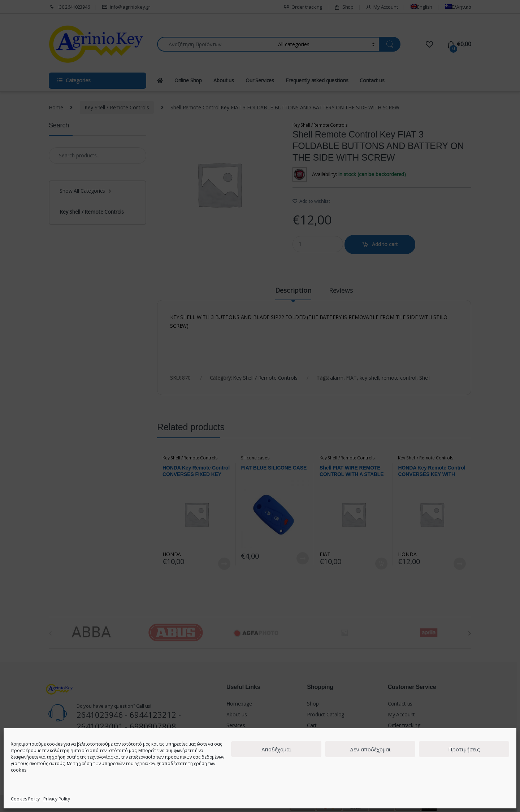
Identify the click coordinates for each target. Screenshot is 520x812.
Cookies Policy (25, 799)
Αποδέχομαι (276, 749)
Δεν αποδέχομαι (370, 749)
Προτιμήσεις (464, 749)
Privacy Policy (57, 799)
